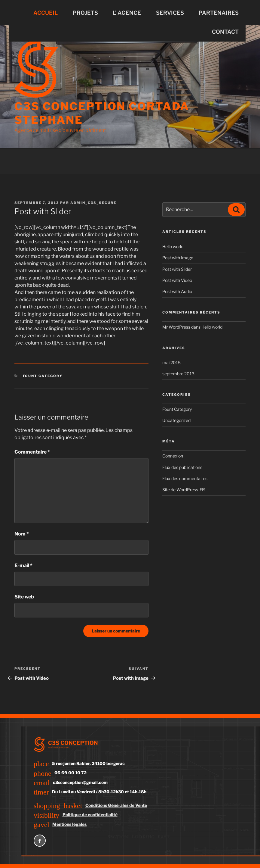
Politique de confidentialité (90, 815)
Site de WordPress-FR (184, 490)
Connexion (173, 456)
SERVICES (170, 13)
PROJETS (85, 13)
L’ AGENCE (127, 13)
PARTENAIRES (219, 13)
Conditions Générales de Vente (116, 805)
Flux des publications (182, 467)
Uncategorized (176, 420)
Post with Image (178, 258)
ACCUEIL (46, 13)
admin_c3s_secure (93, 203)
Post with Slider (177, 269)
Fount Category (43, 376)
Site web (24, 597)
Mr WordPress (176, 327)
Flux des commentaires (185, 478)
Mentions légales (69, 824)
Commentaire (32, 452)
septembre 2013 (178, 374)
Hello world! (173, 247)
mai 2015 (171, 362)
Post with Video (177, 280)
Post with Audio (177, 291)
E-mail (23, 565)
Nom (22, 534)
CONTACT (225, 32)
